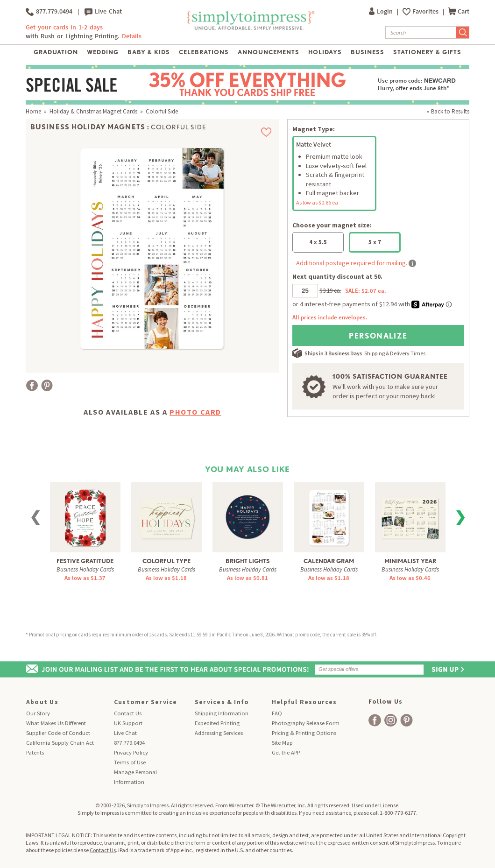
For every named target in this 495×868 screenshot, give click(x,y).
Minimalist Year (410, 561)
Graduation (56, 52)
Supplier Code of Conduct (58, 733)
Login (382, 11)
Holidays (325, 52)
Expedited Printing (217, 723)
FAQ (277, 713)
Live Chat (103, 12)
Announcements (269, 52)
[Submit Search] (463, 32)
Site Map (282, 743)
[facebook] (375, 720)
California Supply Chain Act (60, 743)
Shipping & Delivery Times (395, 353)
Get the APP (286, 752)
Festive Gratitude (85, 561)
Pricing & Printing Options (304, 733)
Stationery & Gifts (428, 52)
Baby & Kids (149, 52)
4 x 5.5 (318, 242)
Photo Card (195, 412)
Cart (459, 11)
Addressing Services (219, 733)
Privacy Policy (131, 752)
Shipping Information (222, 713)
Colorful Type (166, 561)
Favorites (426, 11)
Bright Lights (248, 561)
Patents (35, 752)
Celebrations (204, 52)
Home (33, 111)
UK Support (128, 723)
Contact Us (128, 713)
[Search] (421, 32)
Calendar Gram (329, 561)
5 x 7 (375, 242)
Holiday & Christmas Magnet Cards (93, 111)
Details (132, 36)
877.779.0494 (49, 12)
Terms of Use (130, 762)
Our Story (38, 713)
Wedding (103, 52)
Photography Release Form (306, 723)
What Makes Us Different (56, 723)
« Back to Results (448, 111)
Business (368, 52)
